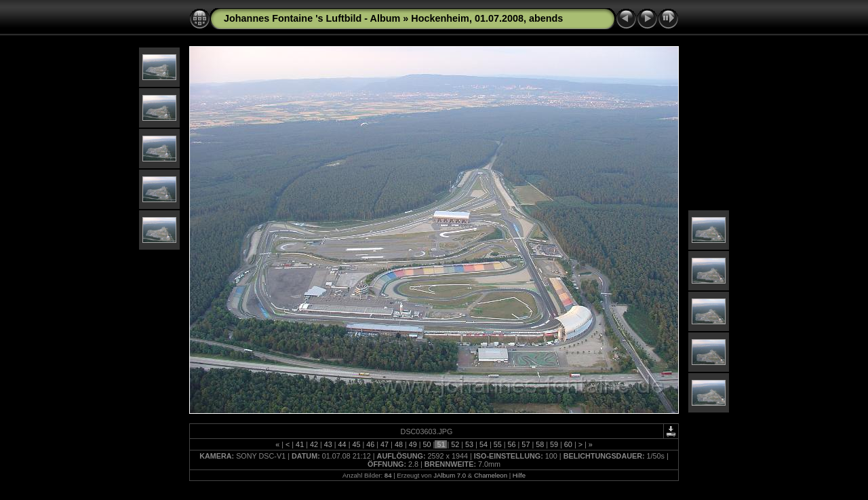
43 (328, 444)
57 (526, 444)
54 (484, 444)
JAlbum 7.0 (450, 475)
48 (399, 444)
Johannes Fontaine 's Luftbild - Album (312, 18)
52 (455, 444)
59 (554, 444)
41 (300, 444)
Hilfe (519, 475)
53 (469, 444)
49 (413, 444)
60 (568, 444)
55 (498, 444)
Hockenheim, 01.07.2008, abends (487, 18)
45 (356, 444)
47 (384, 444)
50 (427, 444)
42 (314, 444)
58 (540, 444)
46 (370, 444)
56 (512, 444)
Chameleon (491, 475)
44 (342, 444)
